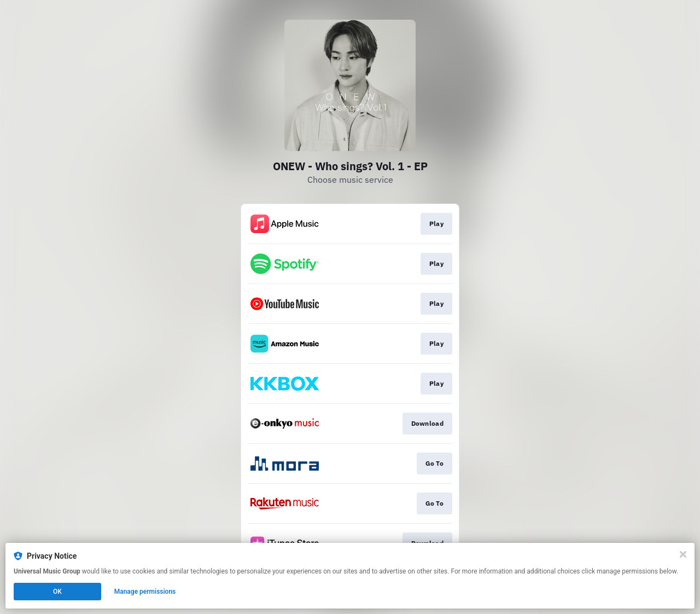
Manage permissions (145, 592)
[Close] (683, 554)
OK (57, 592)
